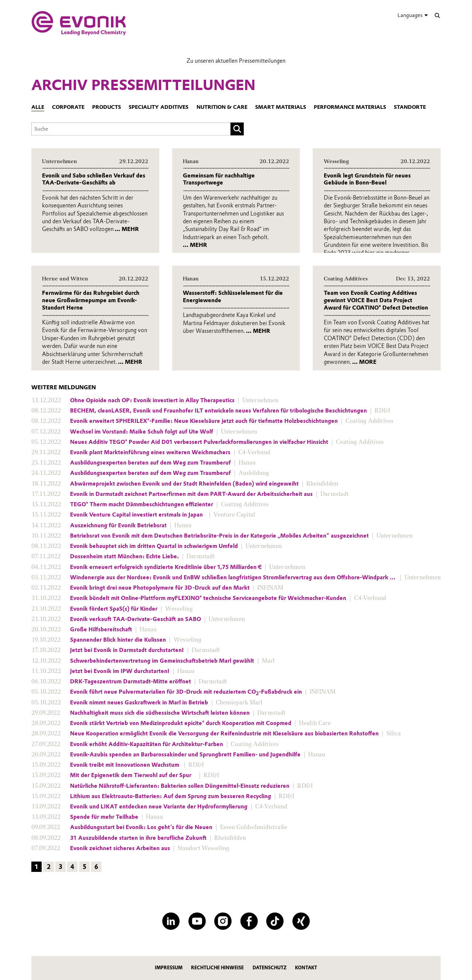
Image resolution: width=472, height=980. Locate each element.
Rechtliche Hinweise (217, 968)
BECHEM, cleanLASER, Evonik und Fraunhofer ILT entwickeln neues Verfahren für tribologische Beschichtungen (218, 411)
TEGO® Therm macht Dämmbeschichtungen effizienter (142, 504)
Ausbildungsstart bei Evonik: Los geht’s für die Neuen (141, 827)
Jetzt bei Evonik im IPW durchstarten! (120, 671)
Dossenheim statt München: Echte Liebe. (124, 556)
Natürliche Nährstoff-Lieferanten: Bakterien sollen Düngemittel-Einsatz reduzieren (180, 786)
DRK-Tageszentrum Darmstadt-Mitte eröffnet (131, 681)
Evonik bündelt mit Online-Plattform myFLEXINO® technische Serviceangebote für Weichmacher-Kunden (208, 598)
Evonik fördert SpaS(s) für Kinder (114, 609)
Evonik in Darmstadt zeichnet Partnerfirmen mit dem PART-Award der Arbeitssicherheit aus (191, 494)
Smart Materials (281, 107)
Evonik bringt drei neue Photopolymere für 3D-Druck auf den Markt (160, 588)
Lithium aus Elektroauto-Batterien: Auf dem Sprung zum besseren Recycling (171, 796)
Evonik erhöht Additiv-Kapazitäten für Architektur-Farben (147, 744)
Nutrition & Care (222, 107)
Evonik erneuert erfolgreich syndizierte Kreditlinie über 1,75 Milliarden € (166, 567)
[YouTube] (197, 921)
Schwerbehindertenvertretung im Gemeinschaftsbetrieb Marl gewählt (162, 661)
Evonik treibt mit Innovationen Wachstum (125, 765)
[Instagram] (223, 921)
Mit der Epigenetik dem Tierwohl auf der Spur (133, 775)
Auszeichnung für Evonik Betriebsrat (118, 525)
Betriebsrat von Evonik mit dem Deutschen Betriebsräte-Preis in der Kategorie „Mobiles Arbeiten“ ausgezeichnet (219, 536)
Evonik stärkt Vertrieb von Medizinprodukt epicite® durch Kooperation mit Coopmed (181, 723)
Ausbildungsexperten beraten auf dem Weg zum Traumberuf (150, 463)
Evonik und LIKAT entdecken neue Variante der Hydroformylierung (159, 807)
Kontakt (306, 968)
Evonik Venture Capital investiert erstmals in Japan (138, 515)
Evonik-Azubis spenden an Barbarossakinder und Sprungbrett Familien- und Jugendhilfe (185, 755)
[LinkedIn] (171, 921)
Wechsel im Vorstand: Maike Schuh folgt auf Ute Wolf (142, 432)
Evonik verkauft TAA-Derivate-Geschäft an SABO (136, 619)
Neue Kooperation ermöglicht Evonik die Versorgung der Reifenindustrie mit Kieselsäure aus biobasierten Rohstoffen (224, 734)
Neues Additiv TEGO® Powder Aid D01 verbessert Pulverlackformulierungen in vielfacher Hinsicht (199, 442)
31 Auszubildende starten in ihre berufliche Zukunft (138, 838)
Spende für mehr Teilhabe (104, 817)
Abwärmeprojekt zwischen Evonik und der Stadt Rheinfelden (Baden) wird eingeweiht (184, 484)
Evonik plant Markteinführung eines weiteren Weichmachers (150, 452)
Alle (38, 107)
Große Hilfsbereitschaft (101, 629)
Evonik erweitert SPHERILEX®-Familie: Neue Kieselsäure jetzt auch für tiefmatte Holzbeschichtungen (204, 421)
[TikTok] (275, 921)
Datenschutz (270, 968)
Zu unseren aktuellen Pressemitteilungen (236, 61)
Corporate (68, 107)
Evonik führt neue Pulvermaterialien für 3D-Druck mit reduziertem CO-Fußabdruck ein (186, 692)
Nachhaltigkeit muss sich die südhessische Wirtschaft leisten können (160, 713)
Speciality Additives (159, 107)
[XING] (301, 921)
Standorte (410, 107)
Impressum (169, 968)
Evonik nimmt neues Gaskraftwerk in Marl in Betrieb (139, 703)
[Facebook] (249, 921)
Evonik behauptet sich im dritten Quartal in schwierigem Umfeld (154, 546)
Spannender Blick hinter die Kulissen (118, 640)
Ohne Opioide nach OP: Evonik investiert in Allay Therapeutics (152, 400)
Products (107, 107)
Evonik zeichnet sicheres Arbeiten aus (120, 848)
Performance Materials (350, 107)
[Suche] (437, 15)
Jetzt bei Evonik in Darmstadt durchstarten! (127, 650)
